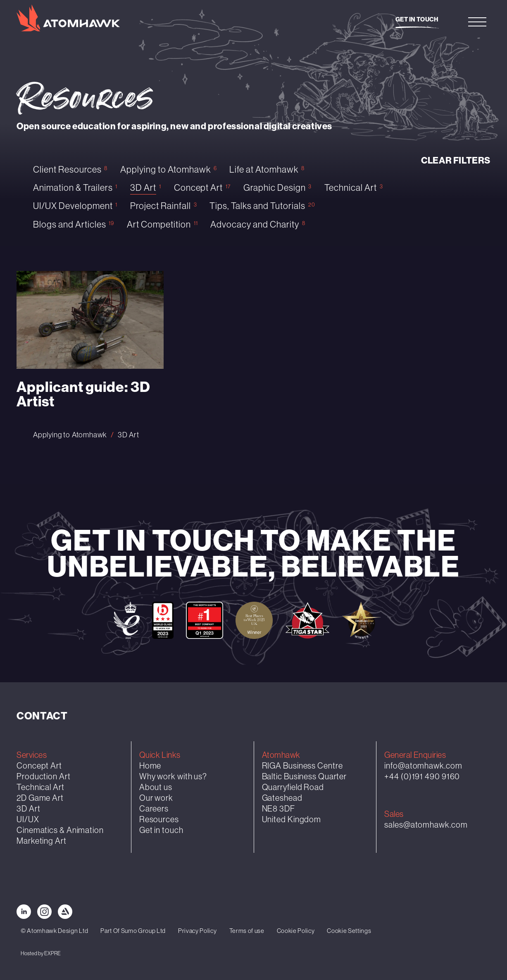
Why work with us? (173, 776)
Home (150, 765)
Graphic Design (275, 188)
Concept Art (199, 188)
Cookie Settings (349, 931)
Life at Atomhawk (264, 170)
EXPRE (52, 953)
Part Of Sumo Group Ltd (133, 931)
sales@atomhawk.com (426, 825)
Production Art (44, 776)
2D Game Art (40, 798)
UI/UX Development (73, 206)
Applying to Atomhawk (165, 170)
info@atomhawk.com (423, 765)
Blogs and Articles (70, 224)
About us (156, 787)
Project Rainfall (161, 206)
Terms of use (247, 931)
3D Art (143, 188)
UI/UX (28, 819)
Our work (156, 798)
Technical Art (351, 188)
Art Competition (159, 224)
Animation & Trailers (73, 188)
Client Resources (67, 170)
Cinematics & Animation (60, 830)
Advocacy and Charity (255, 224)
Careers (154, 808)
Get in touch (417, 19)
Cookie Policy (296, 931)
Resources (159, 819)
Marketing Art (42, 841)
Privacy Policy (197, 931)
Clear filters (456, 160)
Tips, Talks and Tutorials (257, 206)
